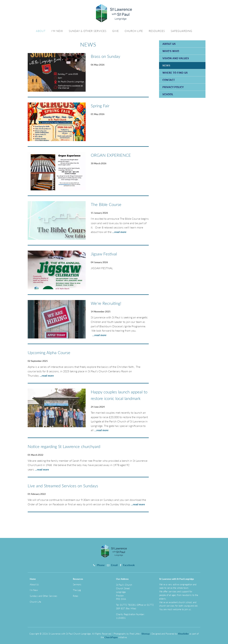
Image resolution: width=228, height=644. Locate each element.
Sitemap (146, 634)
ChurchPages (111, 637)
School (168, 94)
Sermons (77, 584)
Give (116, 31)
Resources (157, 31)
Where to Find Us (175, 73)
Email (114, 565)
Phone (101, 565)
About (41, 31)
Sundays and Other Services (44, 596)
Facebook (129, 565)
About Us (169, 44)
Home (33, 579)
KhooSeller (183, 634)
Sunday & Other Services (88, 31)
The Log (77, 590)
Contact (169, 80)
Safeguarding (181, 31)
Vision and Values (176, 58)
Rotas (76, 596)
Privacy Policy (173, 87)
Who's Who (171, 51)
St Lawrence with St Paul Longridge (177, 579)
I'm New (57, 31)
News (166, 65)
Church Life (134, 31)
